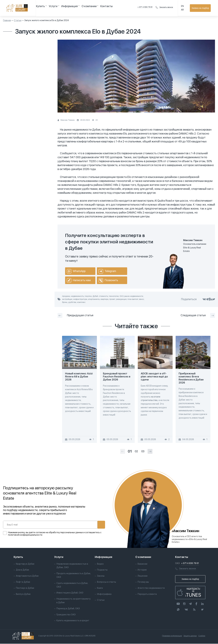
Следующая (198, 315)
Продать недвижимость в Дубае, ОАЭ (74, 576)
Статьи (18, 20)
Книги (100, 588)
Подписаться (91, 525)
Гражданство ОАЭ (66, 615)
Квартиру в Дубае (25, 564)
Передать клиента (147, 594)
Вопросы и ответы (107, 582)
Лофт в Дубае (23, 582)
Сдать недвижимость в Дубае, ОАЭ (72, 585)
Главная (7, 20)
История (142, 570)
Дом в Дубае (22, 570)
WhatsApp (76, 271)
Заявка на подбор (201, 8)
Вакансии (142, 564)
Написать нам (79, 280)
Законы (101, 576)
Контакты (92, 8)
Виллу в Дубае (23, 594)
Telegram (107, 271)
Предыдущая (75, 315)
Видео (100, 564)
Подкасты (102, 570)
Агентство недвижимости (151, 588)
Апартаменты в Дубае (27, 576)
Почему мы (143, 582)
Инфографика (104, 594)
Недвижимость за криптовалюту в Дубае (73, 601)
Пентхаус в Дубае (25, 588)
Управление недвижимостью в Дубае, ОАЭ (72, 566)
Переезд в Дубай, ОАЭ (68, 609)
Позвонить (108, 280)
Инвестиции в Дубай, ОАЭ (70, 593)
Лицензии (143, 576)
